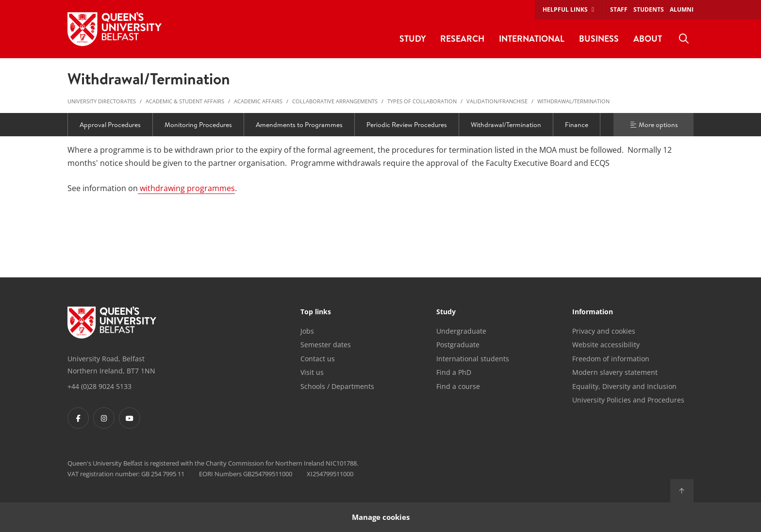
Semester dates (326, 345)
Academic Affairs (258, 101)
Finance (577, 125)
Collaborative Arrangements (335, 101)
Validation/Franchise (497, 101)
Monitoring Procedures (198, 125)
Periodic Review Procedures (407, 125)
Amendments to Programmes (299, 125)
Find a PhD (454, 372)
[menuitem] (684, 39)
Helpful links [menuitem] (565, 9)
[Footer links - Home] (112, 322)
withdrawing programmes (186, 188)
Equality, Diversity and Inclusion (624, 386)
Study (446, 312)
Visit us (312, 372)
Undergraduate (461, 331)
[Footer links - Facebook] (78, 418)
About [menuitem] (648, 39)
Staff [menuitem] (619, 9)
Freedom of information (611, 359)
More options (654, 125)
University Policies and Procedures (628, 400)
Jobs (307, 331)
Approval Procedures (110, 125)
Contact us (318, 359)
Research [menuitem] (462, 39)
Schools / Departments (337, 386)
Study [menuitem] (413, 39)
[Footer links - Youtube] (130, 418)
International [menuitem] (532, 39)
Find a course (458, 386)
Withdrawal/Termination (573, 101)
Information (593, 312)
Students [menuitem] (649, 9)
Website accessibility (606, 345)
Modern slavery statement (615, 372)
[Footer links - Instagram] (104, 418)
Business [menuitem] (599, 39)
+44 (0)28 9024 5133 (99, 386)
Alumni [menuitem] (682, 9)
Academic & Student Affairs (185, 101)
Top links (316, 312)
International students (473, 359)
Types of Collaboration (422, 101)
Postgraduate (458, 345)
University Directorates (102, 101)
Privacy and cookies (604, 331)
